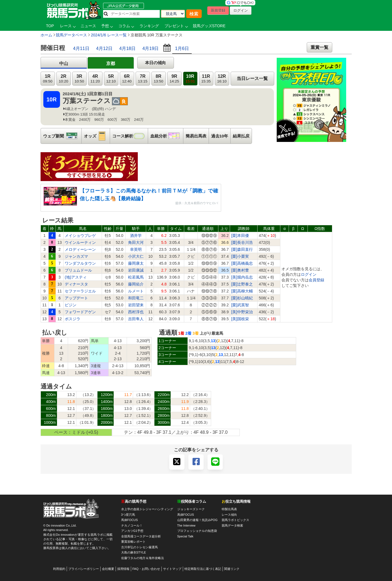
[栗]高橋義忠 (242, 263)
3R (79, 79)
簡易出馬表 (196, 136)
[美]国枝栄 (240, 319)
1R (48, 79)
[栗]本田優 (240, 236)
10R (190, 79)
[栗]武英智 (240, 305)
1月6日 (182, 48)
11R (206, 79)
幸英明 (136, 249)
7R (143, 79)
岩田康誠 (136, 270)
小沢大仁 (136, 256)
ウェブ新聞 (62, 136)
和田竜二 (136, 298)
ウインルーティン (80, 242)
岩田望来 (136, 305)
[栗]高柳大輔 (242, 291)
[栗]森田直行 (242, 249)
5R (111, 79)
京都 (111, 63)
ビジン (71, 305)
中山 (64, 63)
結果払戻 (241, 136)
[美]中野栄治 (242, 312)
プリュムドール (78, 270)
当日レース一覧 (252, 78)
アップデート (76, 298)
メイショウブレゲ (80, 236)
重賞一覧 (319, 47)
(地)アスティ (76, 277)
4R (95, 79)
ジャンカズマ (76, 256)
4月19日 (150, 48)
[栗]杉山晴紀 (242, 298)
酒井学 (136, 236)
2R (63, 79)
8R (158, 79)
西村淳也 (136, 312)
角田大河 (136, 242)
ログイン (309, 274)
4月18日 (127, 48)
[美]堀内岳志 (242, 277)
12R (222, 79)
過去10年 (220, 136)
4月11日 (81, 48)
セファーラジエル (80, 291)
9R (174, 79)
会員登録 (316, 280)
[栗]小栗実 (240, 256)
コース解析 (130, 136)
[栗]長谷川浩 (242, 242)
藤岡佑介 (136, 284)
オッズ (97, 136)
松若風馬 (136, 277)
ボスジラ (73, 319)
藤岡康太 (136, 263)
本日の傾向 (155, 63)
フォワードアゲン (80, 312)
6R (127, 79)
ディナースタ (76, 284)
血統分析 (167, 136)
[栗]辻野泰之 (242, 284)
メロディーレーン (80, 249)
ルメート (136, 291)
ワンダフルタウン (80, 263)
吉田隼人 (136, 319)
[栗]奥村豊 (240, 270)
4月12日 (104, 48)
